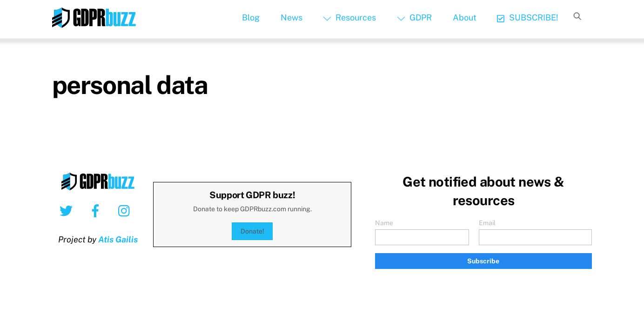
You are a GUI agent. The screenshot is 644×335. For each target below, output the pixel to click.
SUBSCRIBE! (527, 17)
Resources (349, 17)
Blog (251, 17)
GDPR (414, 17)
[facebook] (97, 210)
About (465, 17)
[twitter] (68, 210)
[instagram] (126, 210)
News (292, 17)
